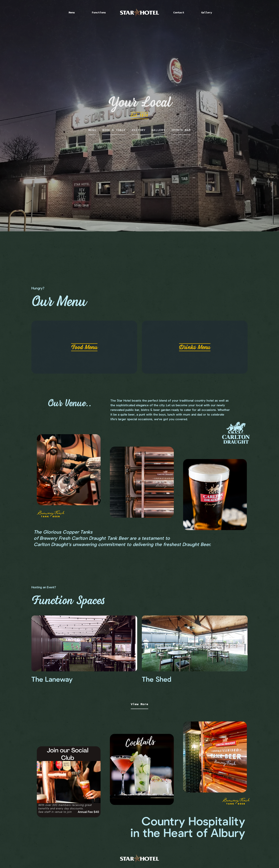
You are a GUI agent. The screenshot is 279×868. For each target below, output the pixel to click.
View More (139, 704)
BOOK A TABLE (114, 130)
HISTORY (139, 130)
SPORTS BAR (181, 130)
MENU (92, 130)
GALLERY (158, 130)
